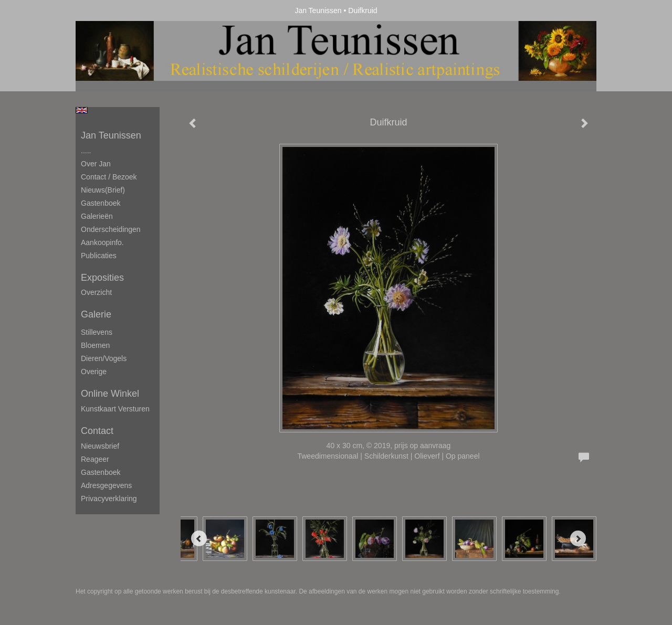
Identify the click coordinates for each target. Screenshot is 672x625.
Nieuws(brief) (103, 190)
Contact (97, 431)
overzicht (96, 292)
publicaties (99, 256)
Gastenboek (101, 203)
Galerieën (97, 216)
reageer (95, 459)
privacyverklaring (109, 499)
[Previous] (199, 538)
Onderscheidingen (111, 229)
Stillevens (97, 332)
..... (86, 151)
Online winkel (110, 394)
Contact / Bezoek (109, 177)
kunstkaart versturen (115, 409)
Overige (94, 372)
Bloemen (95, 345)
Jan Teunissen (318, 10)
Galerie (96, 314)
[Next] (578, 538)
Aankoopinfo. (102, 242)
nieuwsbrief (100, 446)
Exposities (102, 278)
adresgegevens (106, 485)
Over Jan (96, 164)
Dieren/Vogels (104, 358)
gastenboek (101, 472)
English (82, 110)
